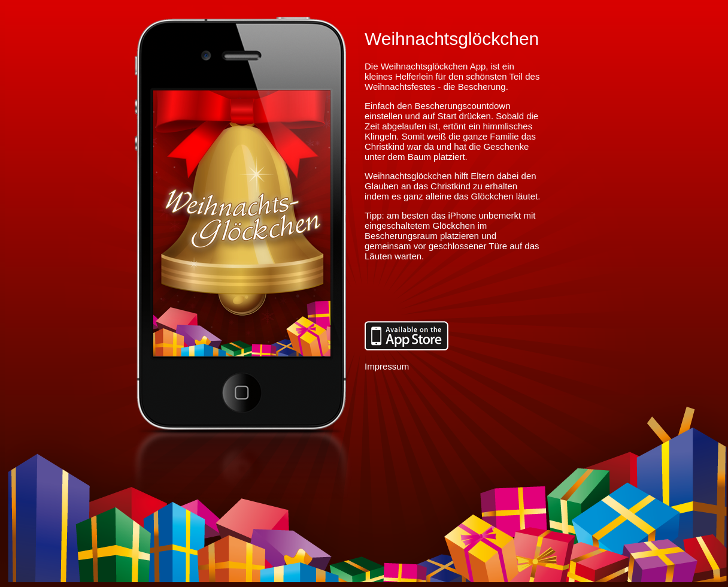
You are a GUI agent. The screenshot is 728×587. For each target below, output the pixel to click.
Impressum (387, 366)
